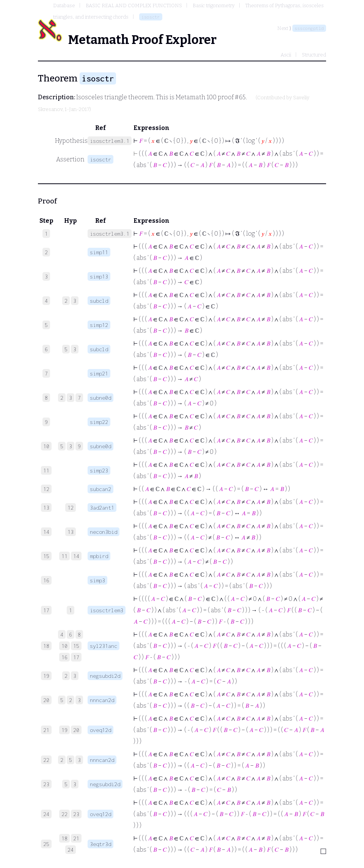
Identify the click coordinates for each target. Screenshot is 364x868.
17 (76, 657)
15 (76, 646)
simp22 (99, 422)
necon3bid (104, 532)
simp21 (99, 373)
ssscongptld (309, 28)
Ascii (286, 55)
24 (71, 850)
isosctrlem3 (107, 610)
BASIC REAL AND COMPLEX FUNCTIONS (134, 5)
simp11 (99, 252)
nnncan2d (102, 700)
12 (71, 508)
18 (64, 838)
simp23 (99, 470)
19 (64, 730)
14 (76, 556)
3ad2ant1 (102, 508)
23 (76, 814)
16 (64, 657)
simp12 (99, 325)
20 (76, 730)
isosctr (151, 17)
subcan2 (100, 489)
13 (71, 532)
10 (64, 646)
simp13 (99, 276)
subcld (99, 301)
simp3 (97, 580)
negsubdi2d (105, 676)
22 (64, 814)
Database (64, 5)
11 (64, 556)
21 (76, 838)
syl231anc (104, 646)
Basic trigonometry (214, 5)
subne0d (100, 398)
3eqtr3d (100, 844)
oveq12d (100, 730)
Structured (314, 55)
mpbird (99, 556)
